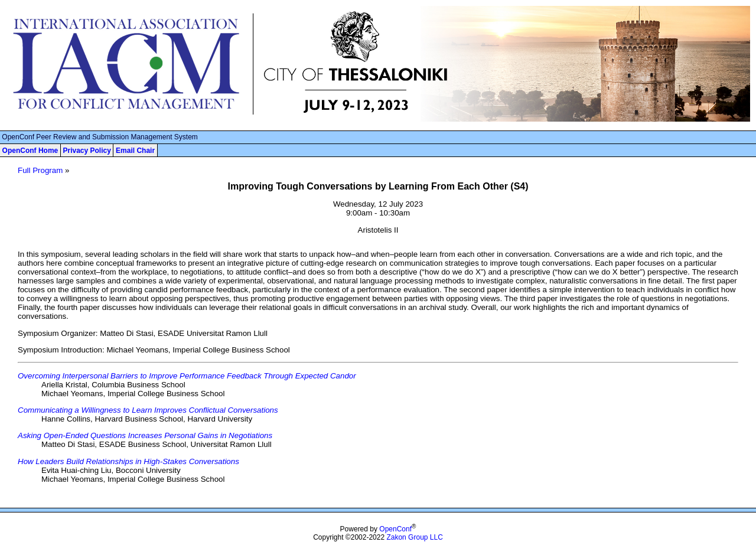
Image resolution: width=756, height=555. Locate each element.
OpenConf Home (30, 151)
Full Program (40, 170)
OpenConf (395, 529)
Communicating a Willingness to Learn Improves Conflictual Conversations (148, 410)
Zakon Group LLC (414, 537)
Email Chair (135, 151)
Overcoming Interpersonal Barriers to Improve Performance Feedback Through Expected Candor (187, 376)
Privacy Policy (87, 151)
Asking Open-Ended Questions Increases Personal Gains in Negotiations (145, 435)
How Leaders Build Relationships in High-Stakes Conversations (128, 461)
